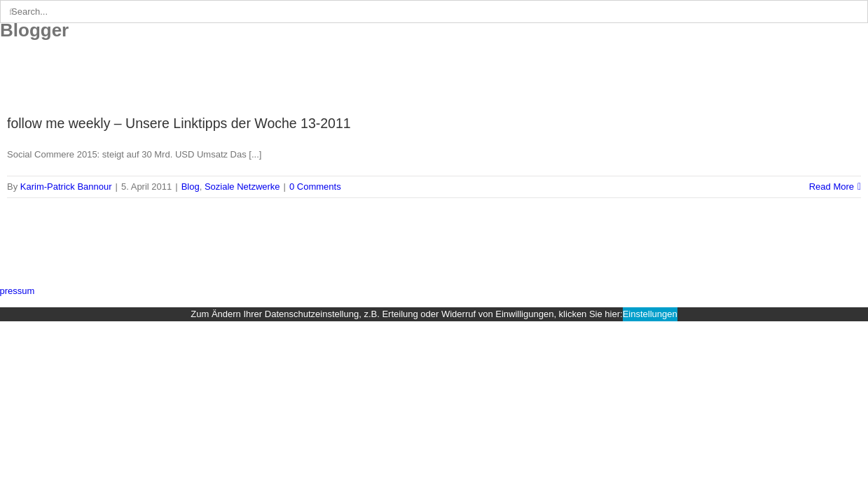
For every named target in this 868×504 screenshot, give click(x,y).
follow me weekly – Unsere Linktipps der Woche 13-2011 (179, 123)
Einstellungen (650, 314)
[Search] (12, 12)
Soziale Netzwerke (242, 187)
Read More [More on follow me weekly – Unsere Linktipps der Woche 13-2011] (832, 187)
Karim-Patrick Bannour (66, 187)
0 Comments (315, 187)
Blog (191, 187)
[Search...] (434, 12)
